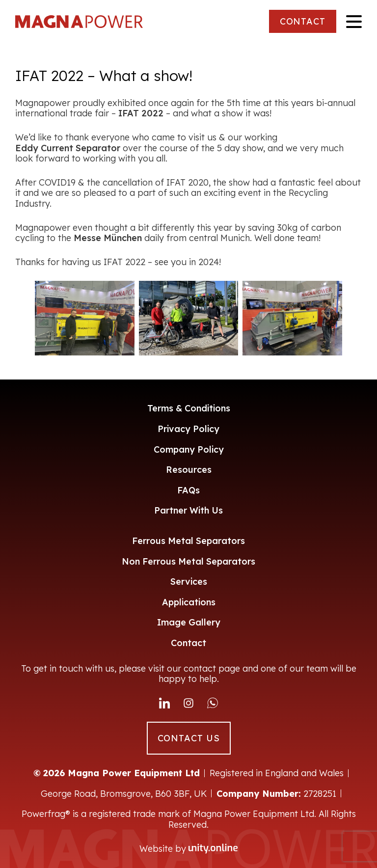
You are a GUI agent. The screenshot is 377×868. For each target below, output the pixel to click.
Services (189, 582)
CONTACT (303, 21)
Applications (189, 602)
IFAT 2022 (141, 113)
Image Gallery (189, 622)
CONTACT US (189, 738)
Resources (189, 470)
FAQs (188, 490)
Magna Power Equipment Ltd (79, 22)
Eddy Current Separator (68, 148)
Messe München (108, 238)
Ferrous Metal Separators (188, 541)
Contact (188, 643)
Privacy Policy (188, 429)
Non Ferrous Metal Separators (188, 561)
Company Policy (189, 449)
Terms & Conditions (189, 408)
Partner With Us (188, 510)
